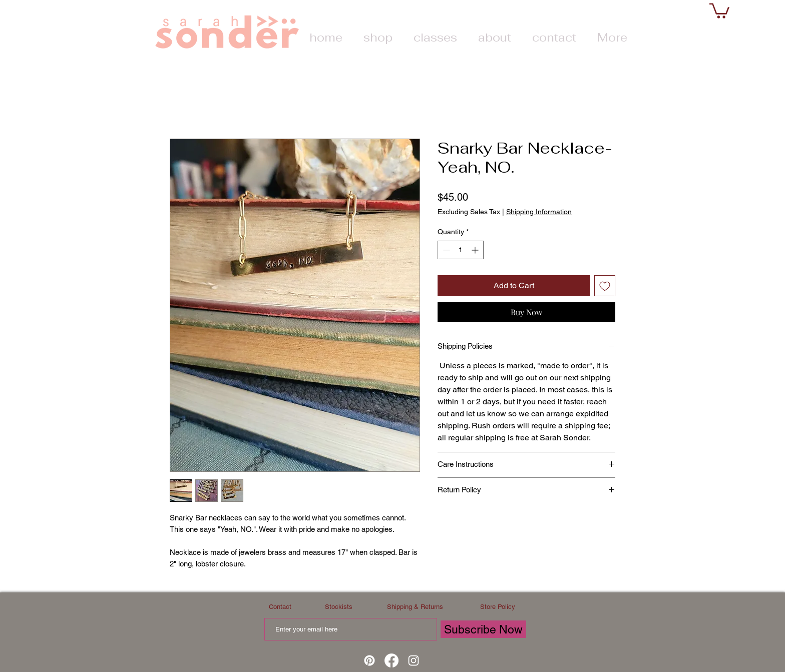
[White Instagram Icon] (414, 660)
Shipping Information (539, 212)
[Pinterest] (369, 660)
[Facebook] (391, 660)
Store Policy (498, 607)
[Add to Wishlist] (605, 286)
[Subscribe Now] (483, 629)
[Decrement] (445, 250)
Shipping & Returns (415, 607)
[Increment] (476, 250)
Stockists (339, 607)
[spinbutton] (461, 250)
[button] (719, 10)
